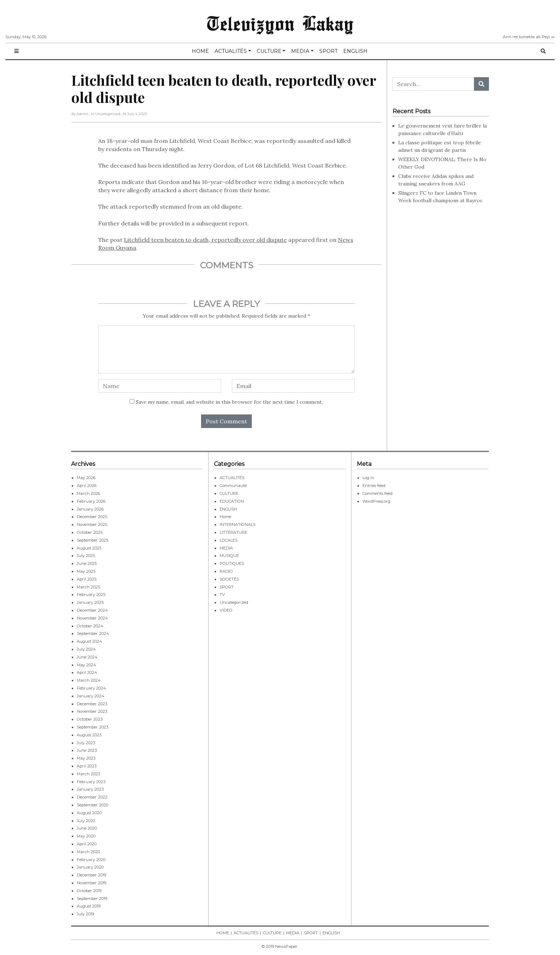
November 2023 (92, 711)
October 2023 (90, 719)
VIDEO (226, 610)
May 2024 (86, 665)
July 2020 (86, 821)
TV (222, 595)
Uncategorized (234, 602)
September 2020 (92, 805)
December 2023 (92, 704)
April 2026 (87, 486)
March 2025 (88, 587)
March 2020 (88, 852)
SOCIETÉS (229, 579)
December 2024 (92, 610)
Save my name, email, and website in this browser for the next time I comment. (229, 402)
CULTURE (269, 51)
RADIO (226, 571)
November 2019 (91, 883)
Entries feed (374, 486)
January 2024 (91, 696)
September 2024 (93, 633)
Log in (368, 478)
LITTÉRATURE (233, 532)
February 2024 (91, 688)
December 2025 (92, 517)
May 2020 (86, 836)
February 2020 (91, 860)
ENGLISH (355, 51)
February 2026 (91, 501)
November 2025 (92, 524)
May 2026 (86, 478)
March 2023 (88, 774)
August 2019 (89, 906)
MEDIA (300, 51)
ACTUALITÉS (231, 51)
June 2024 (87, 657)
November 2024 (92, 618)
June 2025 (87, 563)
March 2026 (88, 493)
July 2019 (85, 914)
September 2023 (92, 727)
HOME (200, 51)
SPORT (328, 51)
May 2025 (86, 571)
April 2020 (87, 844)
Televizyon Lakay (280, 23)
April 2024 (87, 672)
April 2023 (87, 766)
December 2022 (92, 797)
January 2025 (90, 602)
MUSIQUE (229, 556)
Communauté (233, 486)
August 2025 (89, 548)
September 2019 (92, 899)
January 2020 (90, 867)
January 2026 (90, 509)
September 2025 (92, 540)
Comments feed (377, 493)
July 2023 (86, 743)
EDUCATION (232, 501)
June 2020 (87, 828)
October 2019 (89, 891)
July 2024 (86, 649)
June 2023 (87, 750)
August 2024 (89, 641)
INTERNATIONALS (237, 524)
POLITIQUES (232, 563)
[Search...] (433, 84)
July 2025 (86, 556)
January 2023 (90, 789)
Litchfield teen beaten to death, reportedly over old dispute (205, 240)
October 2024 (90, 626)
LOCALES (229, 540)
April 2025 (87, 579)
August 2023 (89, 735)
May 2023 (86, 758)
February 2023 (91, 782)
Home (225, 517)
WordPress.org (376, 501)
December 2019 (91, 875)
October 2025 (90, 532)
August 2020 (89, 813)
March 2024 (89, 680)
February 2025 (91, 595)
